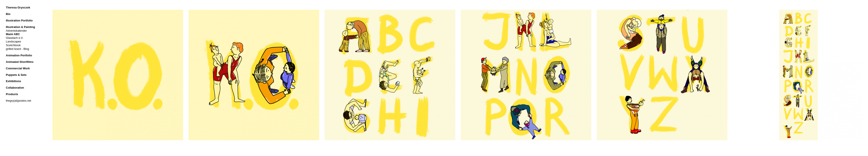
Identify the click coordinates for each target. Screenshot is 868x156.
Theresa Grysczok (18, 7)
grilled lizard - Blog (17, 49)
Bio (8, 14)
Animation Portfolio (19, 55)
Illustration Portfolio (19, 20)
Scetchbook (13, 45)
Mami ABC (13, 34)
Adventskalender (16, 31)
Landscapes (13, 41)
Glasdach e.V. (15, 38)
